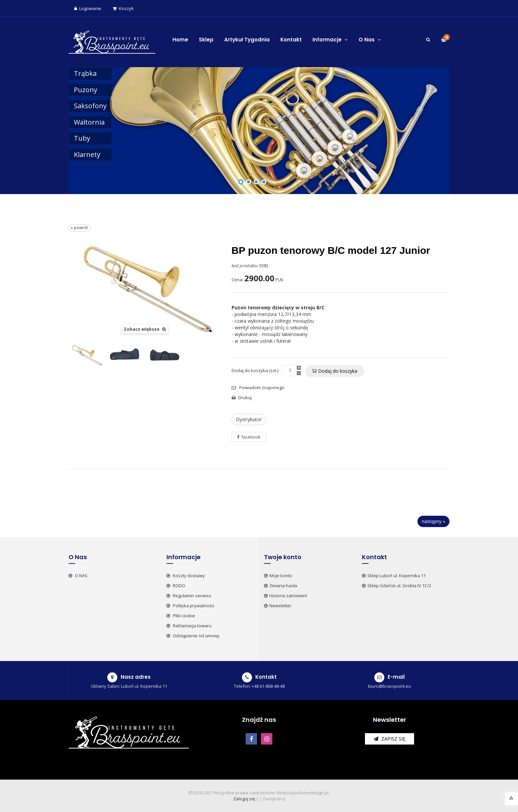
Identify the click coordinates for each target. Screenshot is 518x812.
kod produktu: (245, 266)
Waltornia (89, 122)
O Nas (370, 40)
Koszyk (123, 8)
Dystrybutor (249, 419)
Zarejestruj (274, 799)
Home (180, 40)
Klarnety (87, 154)
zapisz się (390, 739)
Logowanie (88, 8)
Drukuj (242, 397)
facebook (249, 437)
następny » (433, 521)
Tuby (82, 138)
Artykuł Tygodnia (247, 40)
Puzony (86, 90)
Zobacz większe (145, 329)
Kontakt (291, 40)
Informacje (330, 40)
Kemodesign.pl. (314, 793)
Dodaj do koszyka (335, 371)
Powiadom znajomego (258, 387)
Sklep (206, 40)
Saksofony (90, 106)
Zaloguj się (244, 799)
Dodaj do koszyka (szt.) (255, 370)
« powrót (80, 228)
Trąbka (85, 73)
